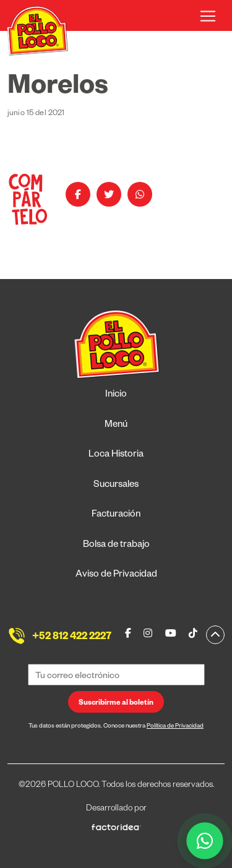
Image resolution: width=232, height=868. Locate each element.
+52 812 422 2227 (72, 638)
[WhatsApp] (205, 841)
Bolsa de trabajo (116, 545)
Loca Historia (116, 455)
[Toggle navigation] (208, 16)
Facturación (116, 515)
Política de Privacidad (175, 727)
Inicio (116, 395)
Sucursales (116, 485)
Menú (116, 425)
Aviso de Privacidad (116, 575)
